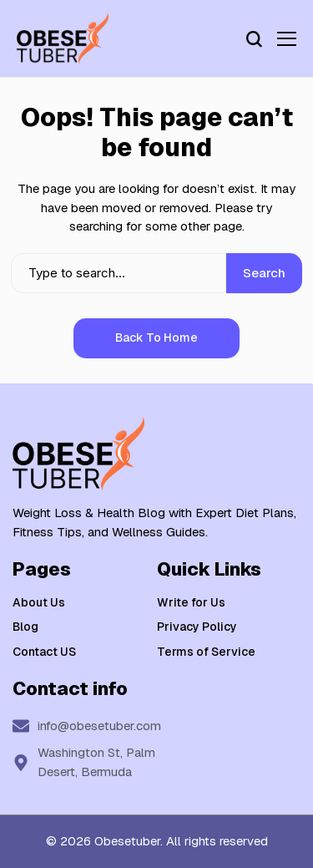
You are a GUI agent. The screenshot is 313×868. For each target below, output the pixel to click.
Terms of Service (206, 652)
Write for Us (191, 602)
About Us (39, 602)
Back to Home (156, 338)
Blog (25, 627)
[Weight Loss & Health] (63, 38)
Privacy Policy (197, 627)
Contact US (44, 652)
